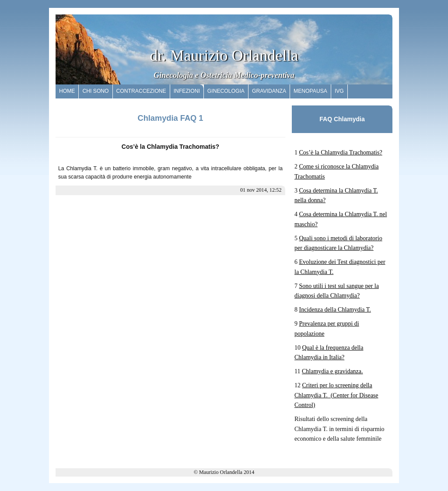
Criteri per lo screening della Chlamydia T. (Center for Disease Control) (336, 395)
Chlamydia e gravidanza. (332, 371)
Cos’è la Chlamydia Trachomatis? (341, 153)
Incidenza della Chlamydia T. (335, 310)
